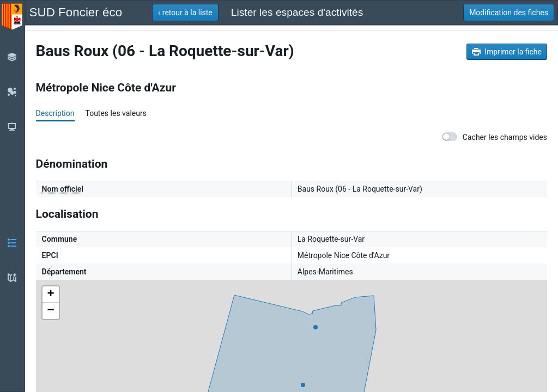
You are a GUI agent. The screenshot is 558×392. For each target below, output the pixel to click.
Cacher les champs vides (495, 137)
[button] (185, 13)
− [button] (51, 311)
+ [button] (51, 295)
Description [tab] (55, 113)
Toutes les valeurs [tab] (116, 113)
